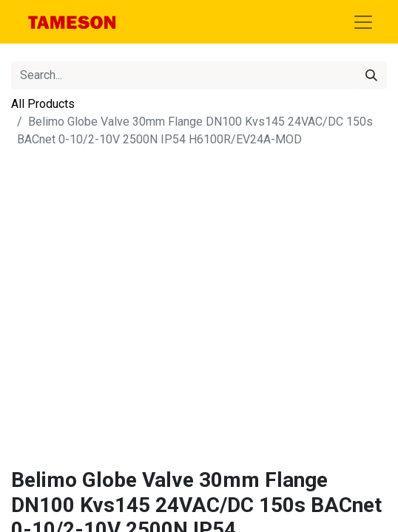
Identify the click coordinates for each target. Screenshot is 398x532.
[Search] (371, 75)
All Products (43, 104)
